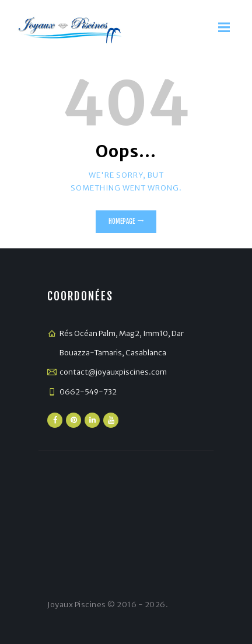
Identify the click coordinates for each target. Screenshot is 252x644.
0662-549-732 (88, 392)
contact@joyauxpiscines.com (113, 372)
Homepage (122, 221)
